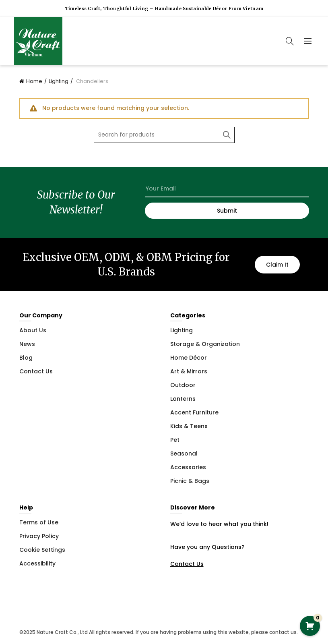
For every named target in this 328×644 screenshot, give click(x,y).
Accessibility (37, 563)
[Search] (290, 41)
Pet (175, 440)
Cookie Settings (42, 550)
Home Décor (189, 358)
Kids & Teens (189, 426)
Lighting (59, 81)
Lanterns (183, 399)
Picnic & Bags (190, 481)
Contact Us (36, 371)
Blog (26, 358)
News (27, 344)
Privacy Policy (39, 536)
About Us (33, 330)
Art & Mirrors (189, 371)
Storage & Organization (205, 344)
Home (34, 81)
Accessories (188, 467)
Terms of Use (39, 522)
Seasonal (184, 453)
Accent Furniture (194, 412)
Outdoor (183, 385)
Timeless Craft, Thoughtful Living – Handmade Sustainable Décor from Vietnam (164, 8)
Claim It (277, 265)
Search (227, 135)
